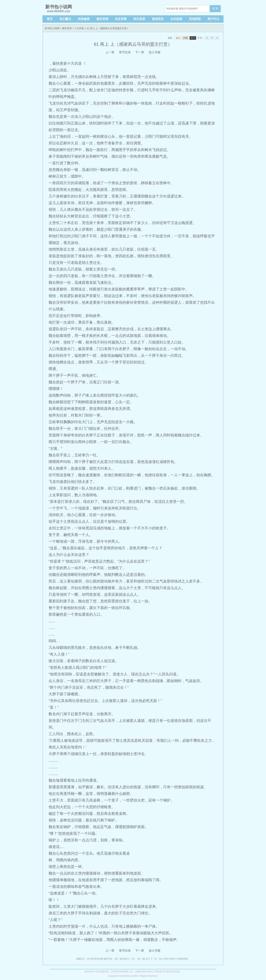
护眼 (186, 38)
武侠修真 (84, 19)
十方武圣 (79, 28)
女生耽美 (176, 19)
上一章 (110, 52)
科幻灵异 (139, 19)
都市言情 (102, 19)
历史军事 (121, 19)
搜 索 (215, 8)
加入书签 (155, 52)
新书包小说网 (52, 28)
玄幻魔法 (65, 19)
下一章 (140, 52)
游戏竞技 (158, 19)
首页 (50, 19)
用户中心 (213, 19)
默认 (178, 38)
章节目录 (125, 52)
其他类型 (195, 19)
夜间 (193, 38)
